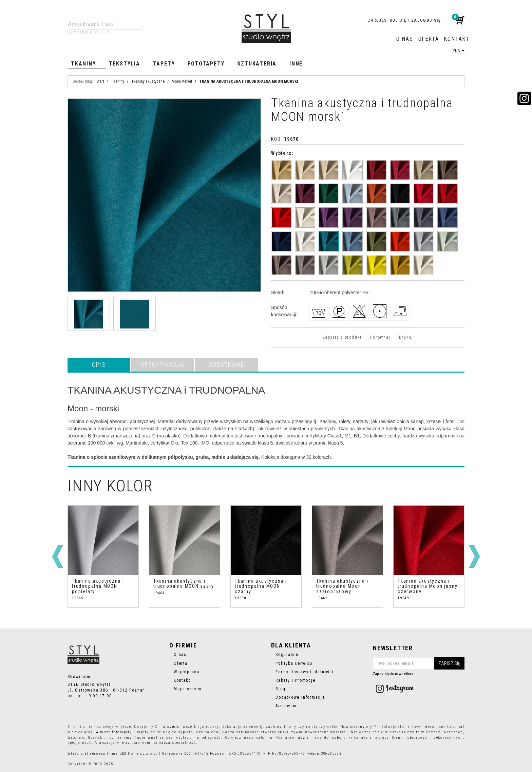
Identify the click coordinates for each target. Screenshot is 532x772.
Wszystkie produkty (89, 33)
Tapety (164, 64)
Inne (296, 64)
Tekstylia (125, 64)
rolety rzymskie (322, 727)
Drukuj (406, 337)
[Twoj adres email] (419, 663)
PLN (459, 51)
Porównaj (380, 337)
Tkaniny (83, 64)
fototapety (122, 732)
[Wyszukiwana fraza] (99, 24)
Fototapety (206, 64)
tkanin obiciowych (411, 738)
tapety (143, 732)
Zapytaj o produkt (342, 337)
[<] (58, 557)
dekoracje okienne (241, 727)
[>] (474, 557)
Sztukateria (257, 64)
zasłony (274, 727)
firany (290, 727)
